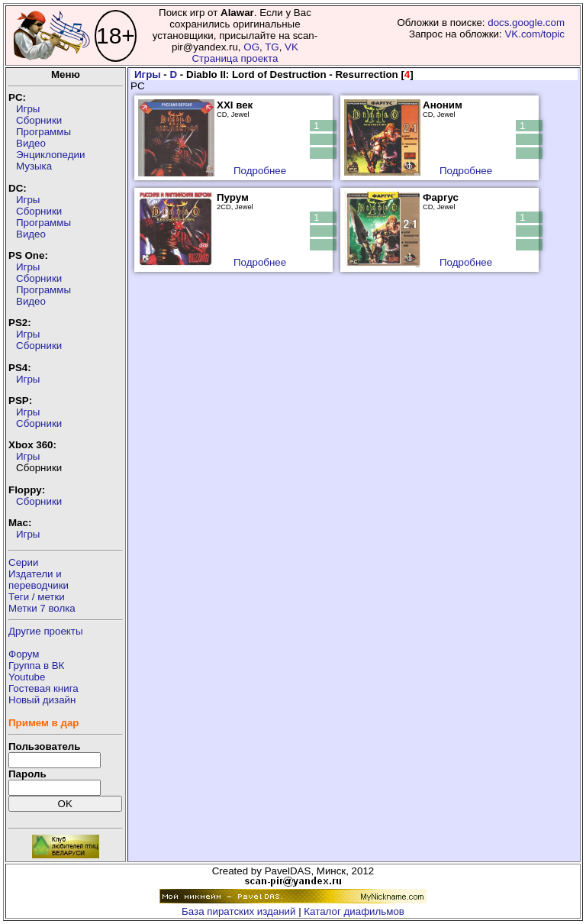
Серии (23, 562)
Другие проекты (46, 631)
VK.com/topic (534, 34)
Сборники (39, 120)
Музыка (34, 166)
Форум (24, 654)
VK (291, 47)
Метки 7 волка (42, 608)
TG (272, 47)
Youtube (27, 677)
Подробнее (260, 171)
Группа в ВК (36, 666)
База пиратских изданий (238, 911)
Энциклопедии (50, 155)
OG (251, 47)
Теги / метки (37, 597)
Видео (31, 143)
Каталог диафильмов (354, 911)
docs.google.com (526, 23)
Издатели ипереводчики (39, 580)
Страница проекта (235, 58)
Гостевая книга (43, 688)
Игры (28, 109)
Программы (43, 132)
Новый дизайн (42, 700)
